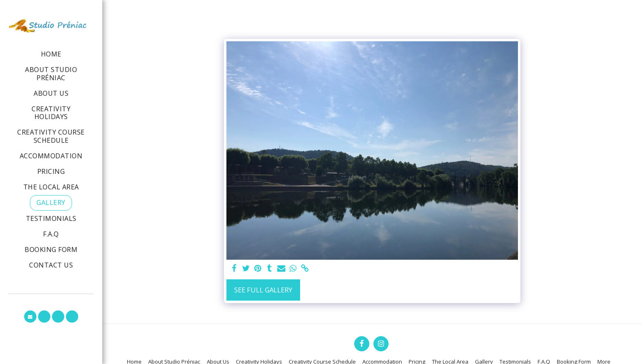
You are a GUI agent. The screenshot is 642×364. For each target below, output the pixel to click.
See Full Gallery (263, 290)
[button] (30, 317)
